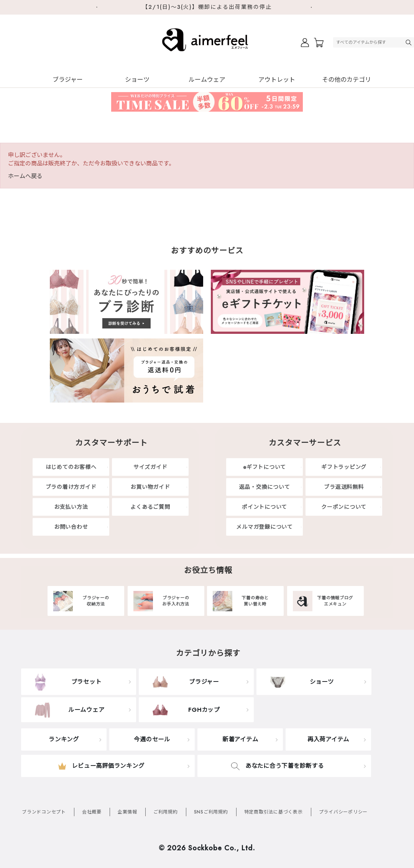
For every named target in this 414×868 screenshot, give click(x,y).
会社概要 (92, 812)
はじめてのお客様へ (71, 467)
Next (314, 7)
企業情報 (127, 812)
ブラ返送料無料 (344, 487)
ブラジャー (68, 80)
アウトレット (277, 80)
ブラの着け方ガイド (71, 487)
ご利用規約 (166, 812)
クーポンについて (344, 507)
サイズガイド (150, 467)
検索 (409, 42)
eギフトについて (264, 467)
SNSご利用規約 (211, 812)
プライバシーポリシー (343, 812)
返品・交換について (265, 487)
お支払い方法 (71, 507)
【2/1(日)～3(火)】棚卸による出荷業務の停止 (207, 7)
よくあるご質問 (150, 507)
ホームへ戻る (25, 176)
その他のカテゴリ (347, 80)
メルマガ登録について (264, 527)
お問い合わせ (71, 527)
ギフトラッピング (344, 467)
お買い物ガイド (150, 487)
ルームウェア (207, 80)
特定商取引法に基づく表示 (274, 812)
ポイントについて (264, 507)
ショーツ (137, 80)
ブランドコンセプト (44, 812)
